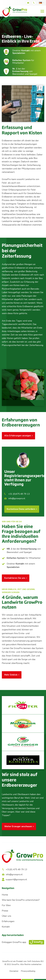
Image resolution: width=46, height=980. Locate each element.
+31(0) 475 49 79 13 (14, 869)
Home (5, 895)
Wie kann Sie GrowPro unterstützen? (21, 900)
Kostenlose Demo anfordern (21, 509)
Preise (5, 911)
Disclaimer (14, 971)
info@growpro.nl (15, 498)
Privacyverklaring (28, 971)
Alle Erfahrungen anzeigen (18, 436)
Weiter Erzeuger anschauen (18, 826)
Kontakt (6, 927)
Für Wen (6, 905)
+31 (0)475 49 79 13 (17, 494)
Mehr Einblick (11, 675)
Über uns (7, 916)
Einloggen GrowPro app (23, 942)
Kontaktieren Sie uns (15, 578)
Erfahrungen (8, 921)
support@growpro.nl (14, 879)
